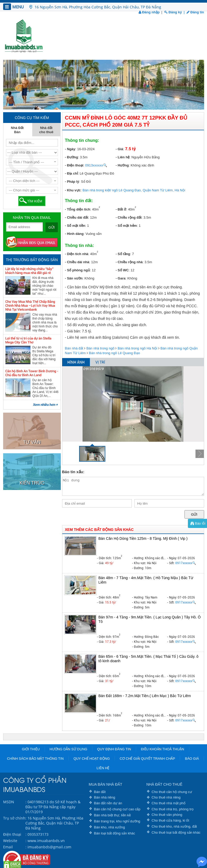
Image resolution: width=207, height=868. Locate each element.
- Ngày (70, 149)
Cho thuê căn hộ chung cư (172, 792)
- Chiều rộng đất (129, 217)
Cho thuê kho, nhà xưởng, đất (174, 826)
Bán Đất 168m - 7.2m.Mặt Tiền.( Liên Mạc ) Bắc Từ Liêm (145, 696)
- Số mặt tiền (75, 226)
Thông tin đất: (79, 201)
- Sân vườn (74, 278)
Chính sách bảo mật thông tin (35, 759)
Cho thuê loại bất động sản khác (176, 832)
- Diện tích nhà (77, 254)
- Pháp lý (72, 182)
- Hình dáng (74, 234)
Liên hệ (103, 768)
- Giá (119, 149)
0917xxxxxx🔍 (186, 563)
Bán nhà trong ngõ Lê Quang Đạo (114, 353)
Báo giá (192, 759)
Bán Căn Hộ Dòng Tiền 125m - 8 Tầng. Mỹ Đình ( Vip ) (143, 538)
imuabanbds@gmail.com (49, 847)
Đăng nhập (149, 12)
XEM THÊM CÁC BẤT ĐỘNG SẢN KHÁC (99, 530)
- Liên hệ (122, 157)
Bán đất (100, 792)
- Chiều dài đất (77, 217)
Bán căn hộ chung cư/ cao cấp (117, 809)
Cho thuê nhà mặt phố (169, 803)
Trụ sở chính (14, 818)
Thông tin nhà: (80, 246)
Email (8, 847)
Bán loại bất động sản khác (115, 833)
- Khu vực (73, 190)
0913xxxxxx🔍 (96, 165)
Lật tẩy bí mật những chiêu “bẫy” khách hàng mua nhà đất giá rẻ (29, 271)
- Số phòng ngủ (77, 270)
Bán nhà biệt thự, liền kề (113, 815)
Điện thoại (12, 834)
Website (10, 841)
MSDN (9, 802)
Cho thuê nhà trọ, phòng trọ (173, 809)
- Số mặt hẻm (126, 226)
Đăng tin (195, 12)
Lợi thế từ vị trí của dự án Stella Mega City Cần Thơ (28, 340)
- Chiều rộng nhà (129, 262)
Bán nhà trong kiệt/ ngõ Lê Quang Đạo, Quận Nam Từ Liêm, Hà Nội (134, 190)
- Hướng (122, 165)
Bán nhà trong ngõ (100, 348)
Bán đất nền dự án (108, 803)
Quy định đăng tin (114, 749)
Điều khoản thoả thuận (163, 749)
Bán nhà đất (74, 348)
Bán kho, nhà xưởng (110, 827)
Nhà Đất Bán (17, 130)
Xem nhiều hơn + (45, 405)
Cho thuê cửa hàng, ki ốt (170, 820)
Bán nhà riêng (105, 797)
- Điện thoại (74, 165)
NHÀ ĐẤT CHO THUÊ (165, 784)
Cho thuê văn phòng (167, 815)
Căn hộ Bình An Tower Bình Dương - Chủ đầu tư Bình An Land (32, 373)
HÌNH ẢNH (76, 362)
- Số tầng (123, 254)
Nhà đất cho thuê (46, 130)
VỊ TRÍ (100, 362)
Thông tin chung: (82, 140)
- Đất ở (121, 209)
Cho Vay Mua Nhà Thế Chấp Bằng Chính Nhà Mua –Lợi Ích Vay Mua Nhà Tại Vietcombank (30, 306)
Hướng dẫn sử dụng (68, 749)
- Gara (121, 278)
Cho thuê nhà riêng (166, 797)
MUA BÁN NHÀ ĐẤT (106, 784)
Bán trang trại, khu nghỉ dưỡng (117, 821)
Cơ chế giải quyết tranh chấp (147, 759)
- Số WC (122, 270)
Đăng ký (173, 12)
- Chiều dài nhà (77, 262)
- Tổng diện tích (78, 209)
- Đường (72, 157)
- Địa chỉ (71, 173)
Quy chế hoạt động (92, 759)
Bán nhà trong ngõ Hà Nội (137, 348)
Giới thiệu (31, 749)
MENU (13, 7)
